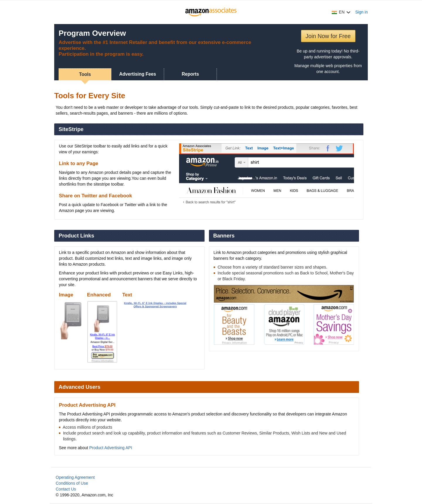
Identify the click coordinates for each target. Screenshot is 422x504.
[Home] (211, 12)
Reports (190, 74)
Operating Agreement (75, 477)
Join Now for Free (328, 36)
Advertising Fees (138, 74)
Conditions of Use (72, 483)
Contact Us (66, 489)
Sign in (361, 12)
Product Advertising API (111, 448)
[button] (341, 12)
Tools (85, 74)
